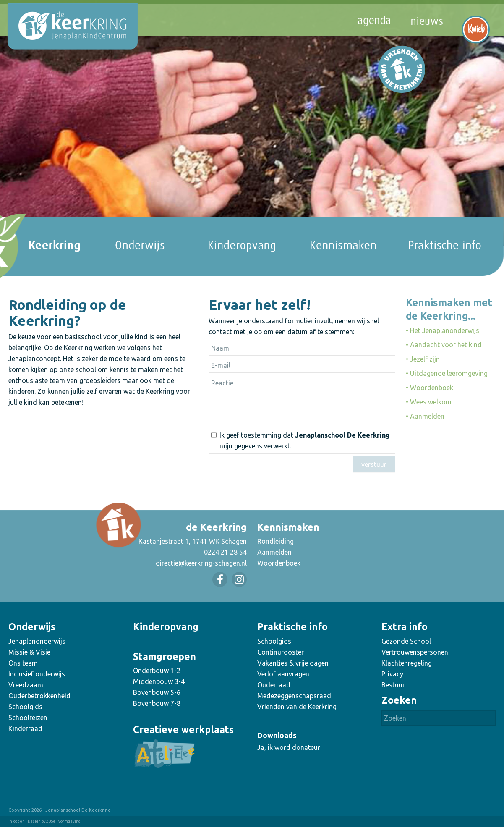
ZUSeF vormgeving (63, 821)
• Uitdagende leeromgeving (447, 373)
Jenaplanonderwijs (37, 641)
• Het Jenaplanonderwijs (443, 330)
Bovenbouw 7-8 (157, 703)
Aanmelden (274, 552)
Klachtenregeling (407, 663)
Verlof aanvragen (283, 674)
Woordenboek (279, 563)
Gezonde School (406, 641)
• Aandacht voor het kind (444, 345)
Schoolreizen (28, 718)
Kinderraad (25, 728)
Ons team (23, 663)
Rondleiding (276, 541)
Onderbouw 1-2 (157, 671)
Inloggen (17, 821)
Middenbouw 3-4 (159, 681)
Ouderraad (274, 685)
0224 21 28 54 (225, 552)
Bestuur (393, 685)
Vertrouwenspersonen (415, 652)
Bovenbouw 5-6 (157, 692)
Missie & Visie (29, 652)
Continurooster (281, 652)
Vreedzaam (26, 685)
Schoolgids (25, 707)
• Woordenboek (430, 388)
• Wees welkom (429, 402)
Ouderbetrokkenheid (39, 696)
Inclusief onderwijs (37, 674)
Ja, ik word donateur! (290, 747)
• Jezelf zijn (423, 359)
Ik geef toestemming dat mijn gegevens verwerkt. (305, 440)
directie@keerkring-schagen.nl (201, 563)
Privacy (392, 674)
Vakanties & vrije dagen (293, 663)
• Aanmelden (425, 416)
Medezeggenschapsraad (294, 696)
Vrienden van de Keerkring (297, 707)
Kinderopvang (166, 627)
